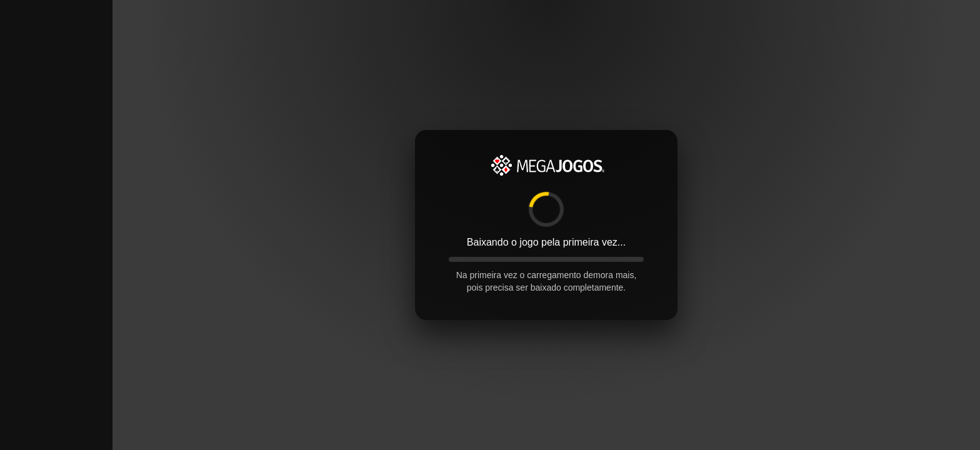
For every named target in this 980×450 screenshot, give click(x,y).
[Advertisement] (56, 187)
